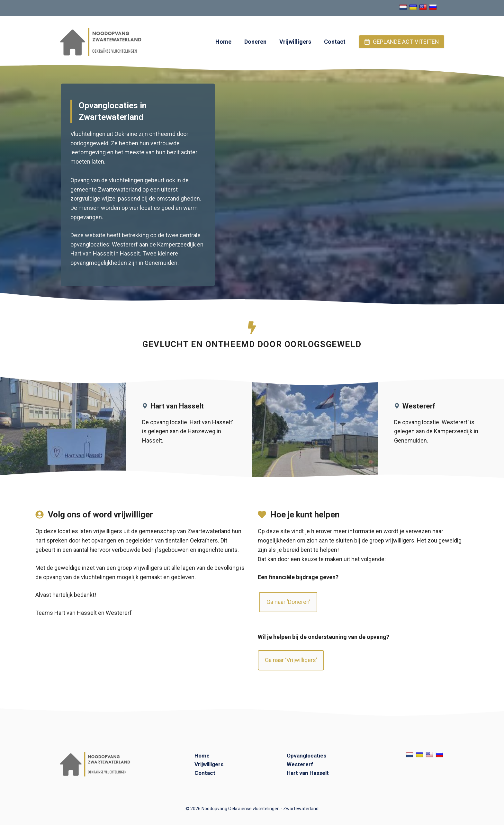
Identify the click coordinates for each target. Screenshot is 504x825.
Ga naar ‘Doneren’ (288, 602)
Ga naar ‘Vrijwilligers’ (291, 660)
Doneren (255, 42)
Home (223, 42)
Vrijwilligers (295, 42)
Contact (335, 42)
